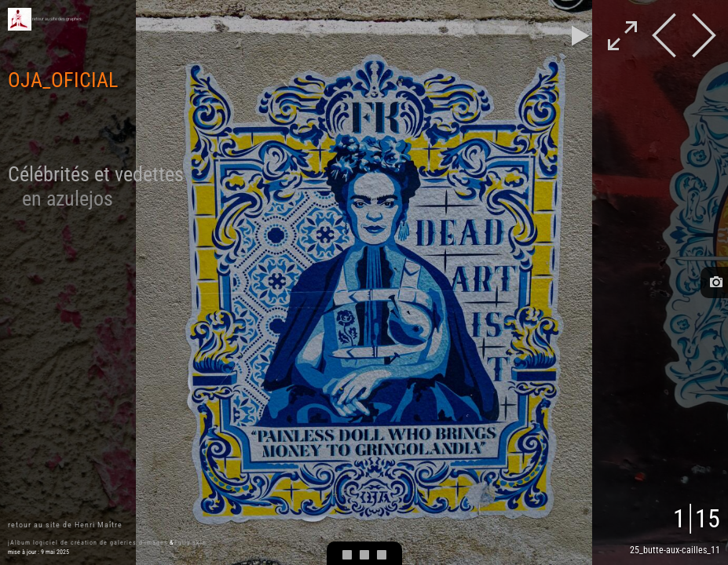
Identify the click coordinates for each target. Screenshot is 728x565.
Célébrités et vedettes (96, 186)
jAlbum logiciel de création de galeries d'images (88, 543)
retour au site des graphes (57, 19)
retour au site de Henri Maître (65, 525)
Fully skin (190, 543)
